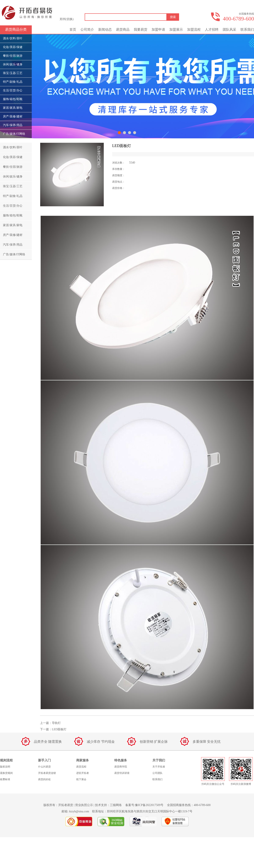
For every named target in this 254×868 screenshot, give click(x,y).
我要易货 (141, 30)
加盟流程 (194, 30)
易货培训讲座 (122, 773)
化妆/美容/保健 (13, 47)
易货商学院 (121, 767)
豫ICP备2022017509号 (149, 805)
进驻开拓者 (83, 773)
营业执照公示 (84, 805)
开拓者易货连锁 (47, 773)
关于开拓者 (159, 767)
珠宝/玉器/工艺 (13, 73)
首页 (73, 30)
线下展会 (81, 779)
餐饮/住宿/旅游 (13, 56)
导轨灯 (56, 723)
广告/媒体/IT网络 (14, 134)
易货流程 (81, 767)
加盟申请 (158, 30)
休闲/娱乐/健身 (13, 64)
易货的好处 (44, 779)
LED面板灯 (59, 729)
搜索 (173, 17)
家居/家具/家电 (13, 108)
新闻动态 (105, 30)
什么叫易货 (44, 767)
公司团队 (157, 773)
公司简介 (87, 30)
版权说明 (5, 767)
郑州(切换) (67, 19)
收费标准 (5, 779)
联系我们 (247, 30)
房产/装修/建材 (13, 116)
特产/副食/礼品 (13, 82)
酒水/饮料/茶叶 (13, 38)
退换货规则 (6, 773)
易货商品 (123, 30)
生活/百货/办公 (13, 90)
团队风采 (229, 30)
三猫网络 (116, 805)
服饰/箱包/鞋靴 (13, 99)
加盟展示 (176, 30)
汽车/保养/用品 (13, 125)
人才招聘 (212, 30)
